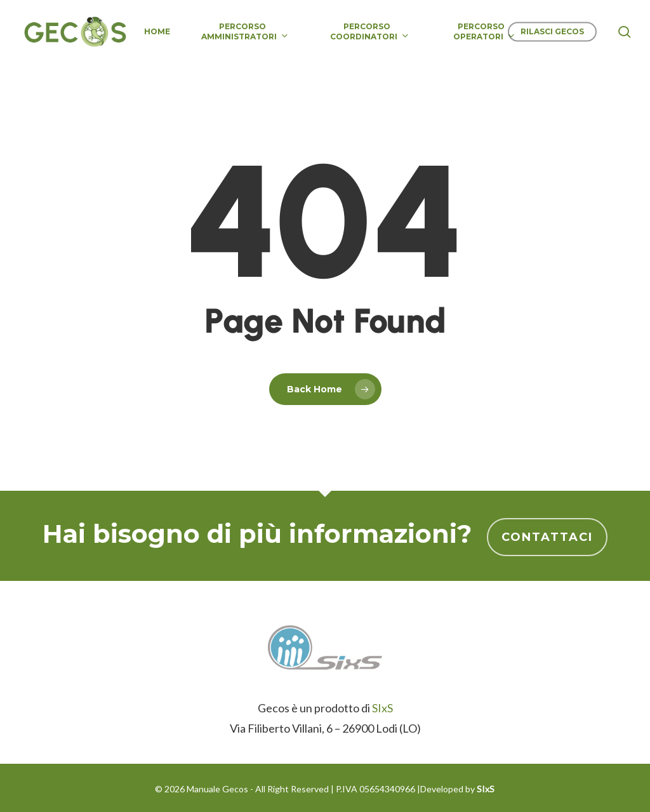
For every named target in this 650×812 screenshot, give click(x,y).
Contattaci (547, 537)
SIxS (382, 708)
